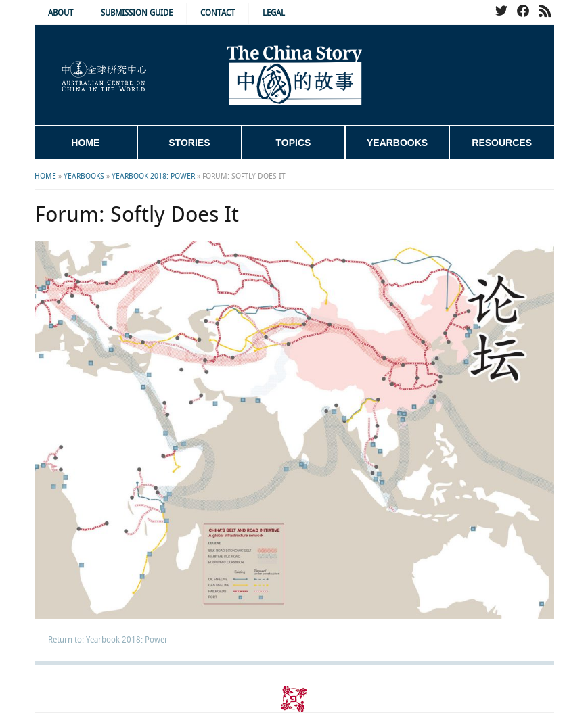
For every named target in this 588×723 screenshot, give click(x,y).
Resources (502, 143)
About (61, 13)
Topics (294, 143)
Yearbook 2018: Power (153, 177)
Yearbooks (397, 143)
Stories (189, 143)
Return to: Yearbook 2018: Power (108, 640)
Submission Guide (137, 13)
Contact (218, 13)
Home (85, 143)
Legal (274, 13)
